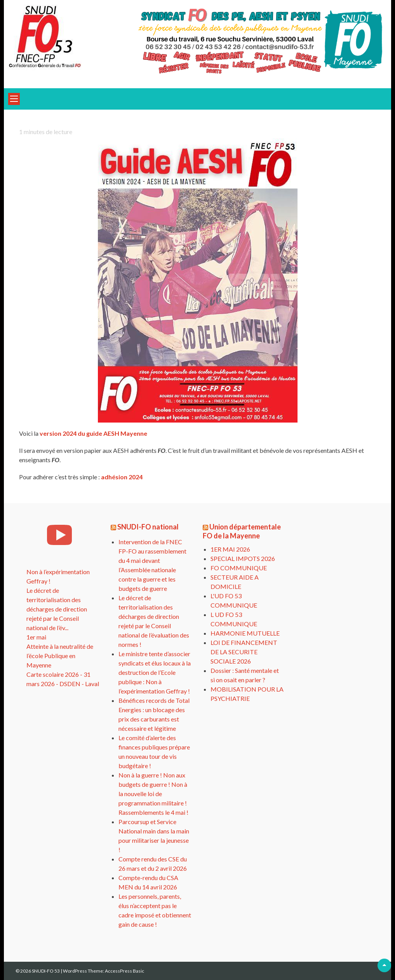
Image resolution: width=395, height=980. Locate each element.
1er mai (36, 637)
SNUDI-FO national (148, 527)
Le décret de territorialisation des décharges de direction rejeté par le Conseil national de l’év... (57, 609)
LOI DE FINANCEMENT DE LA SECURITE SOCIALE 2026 (244, 652)
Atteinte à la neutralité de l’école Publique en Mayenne (60, 656)
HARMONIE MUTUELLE (245, 633)
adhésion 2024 (122, 477)
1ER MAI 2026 (230, 549)
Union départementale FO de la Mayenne (242, 531)
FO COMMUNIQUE (239, 568)
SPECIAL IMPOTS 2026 (243, 558)
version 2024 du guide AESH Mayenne (93, 433)
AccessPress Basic (124, 971)
